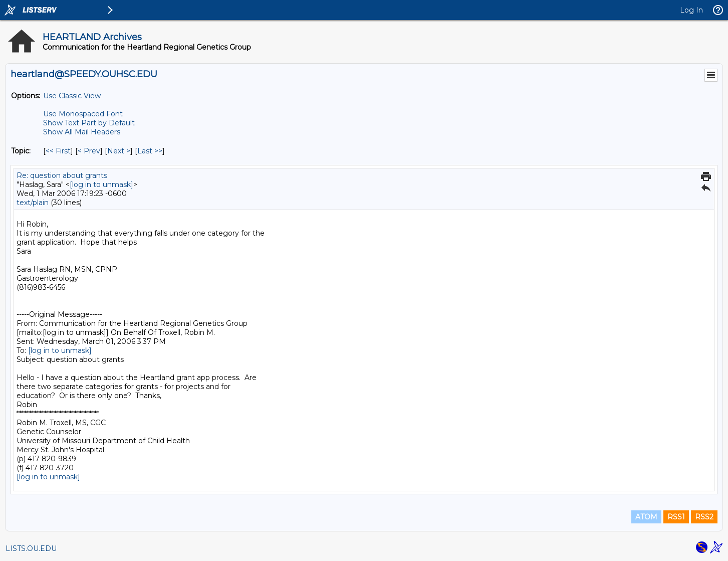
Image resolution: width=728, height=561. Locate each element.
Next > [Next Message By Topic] (119, 151)
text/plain (33, 203)
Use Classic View (72, 96)
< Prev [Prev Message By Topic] (89, 151)
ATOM (646, 517)
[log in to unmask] (101, 184)
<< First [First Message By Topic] (58, 151)
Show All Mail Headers (82, 132)
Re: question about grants (62, 175)
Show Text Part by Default (89, 123)
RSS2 (704, 517)
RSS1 (676, 517)
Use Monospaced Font (83, 114)
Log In (691, 10)
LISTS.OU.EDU (31, 548)
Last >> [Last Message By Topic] (150, 151)
